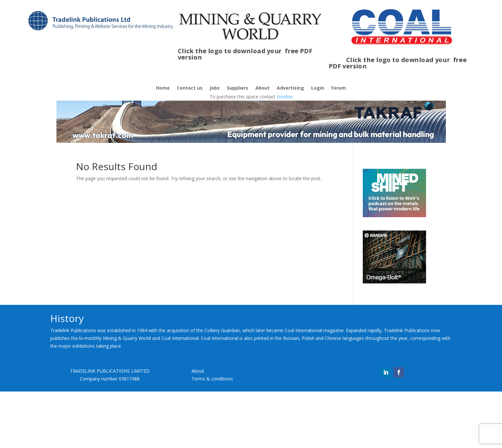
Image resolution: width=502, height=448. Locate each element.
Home (163, 88)
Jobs (215, 88)
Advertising (290, 88)
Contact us (190, 88)
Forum (339, 88)
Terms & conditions (212, 435)
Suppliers (238, 88)
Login (318, 88)
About (263, 88)
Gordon (285, 97)
